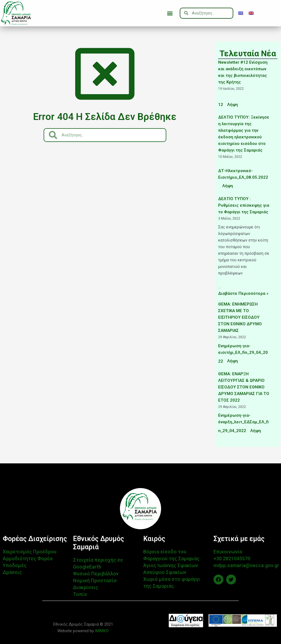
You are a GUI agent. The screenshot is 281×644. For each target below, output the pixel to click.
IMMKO (101, 631)
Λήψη (233, 105)
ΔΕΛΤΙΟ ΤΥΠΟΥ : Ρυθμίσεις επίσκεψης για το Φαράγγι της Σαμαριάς (244, 205)
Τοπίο (80, 594)
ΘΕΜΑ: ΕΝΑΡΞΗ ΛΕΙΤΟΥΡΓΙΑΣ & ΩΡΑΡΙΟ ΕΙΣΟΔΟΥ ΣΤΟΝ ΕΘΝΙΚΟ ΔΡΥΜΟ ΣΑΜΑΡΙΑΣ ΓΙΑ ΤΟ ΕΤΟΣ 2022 (244, 387)
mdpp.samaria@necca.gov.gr (246, 565)
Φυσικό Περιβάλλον (96, 574)
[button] (170, 13)
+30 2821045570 (232, 558)
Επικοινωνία (228, 552)
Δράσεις (12, 572)
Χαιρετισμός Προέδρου (30, 552)
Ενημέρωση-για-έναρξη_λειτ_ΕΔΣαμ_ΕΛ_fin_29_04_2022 (243, 423)
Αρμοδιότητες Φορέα (28, 558)
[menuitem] (241, 13)
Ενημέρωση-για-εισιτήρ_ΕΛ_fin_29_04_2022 (243, 354)
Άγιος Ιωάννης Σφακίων (171, 565)
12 (221, 105)
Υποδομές (15, 565)
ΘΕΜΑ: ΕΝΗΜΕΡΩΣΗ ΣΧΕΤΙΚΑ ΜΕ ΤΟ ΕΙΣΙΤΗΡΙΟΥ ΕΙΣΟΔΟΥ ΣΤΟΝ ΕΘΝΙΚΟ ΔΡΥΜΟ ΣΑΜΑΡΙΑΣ (240, 317)
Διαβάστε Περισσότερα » (243, 293)
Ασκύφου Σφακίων (165, 572)
